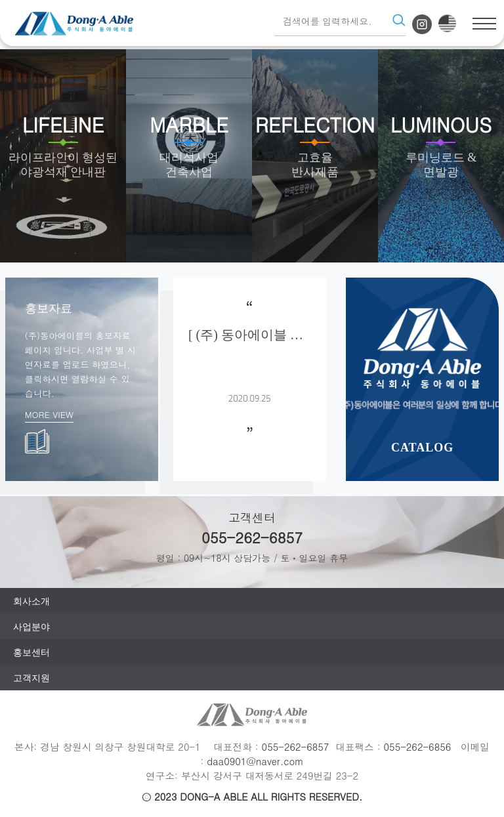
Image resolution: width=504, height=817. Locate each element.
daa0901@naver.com (255, 761)
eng (447, 23)
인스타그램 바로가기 (422, 24)
